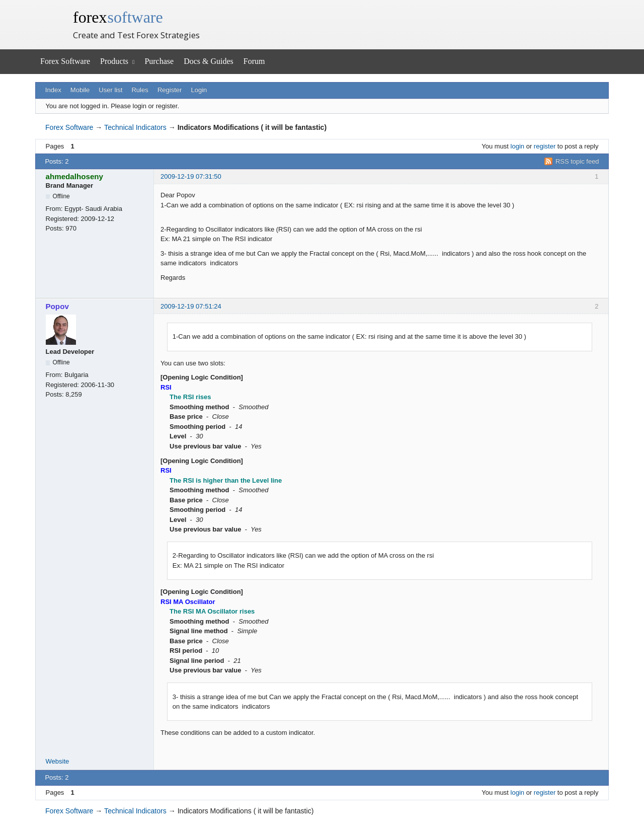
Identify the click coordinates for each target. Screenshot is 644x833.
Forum (254, 61)
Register (170, 90)
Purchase (159, 61)
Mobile (80, 90)
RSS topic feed (577, 161)
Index (53, 90)
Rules (140, 90)
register (545, 146)
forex (118, 17)
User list (110, 90)
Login (199, 90)
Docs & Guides (209, 61)
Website (58, 761)
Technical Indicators (135, 127)
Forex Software (65, 61)
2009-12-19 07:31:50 (191, 176)
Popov (57, 306)
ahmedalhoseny (75, 176)
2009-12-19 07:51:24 (191, 306)
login (517, 146)
